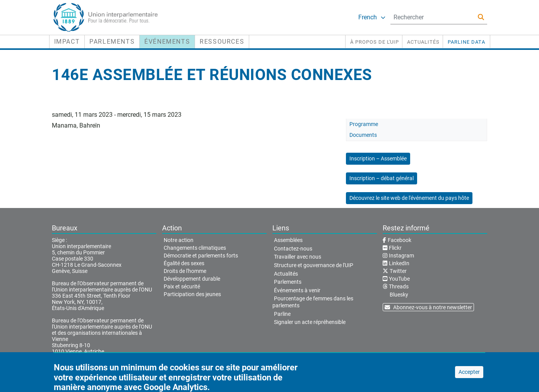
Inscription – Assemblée (378, 159)
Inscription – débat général (382, 178)
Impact (67, 42)
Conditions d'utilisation (143, 373)
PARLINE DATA (466, 42)
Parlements (112, 42)
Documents (363, 135)
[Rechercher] (481, 17)
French (372, 17)
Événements (167, 42)
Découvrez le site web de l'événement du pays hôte (409, 198)
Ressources (222, 42)
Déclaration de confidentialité (210, 373)
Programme (364, 124)
